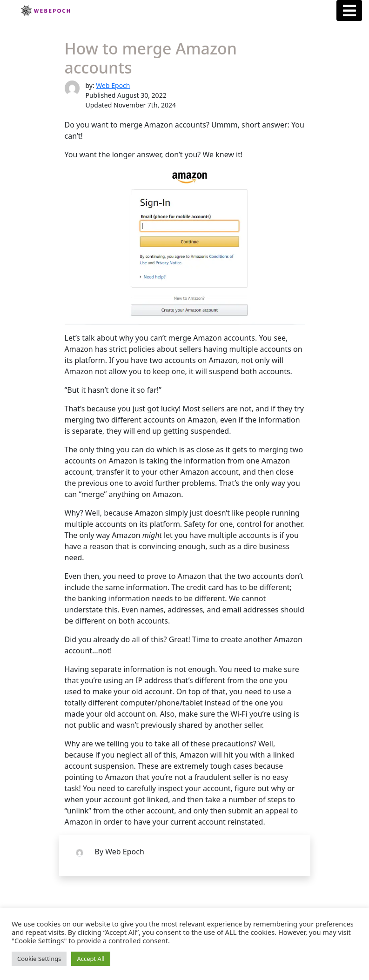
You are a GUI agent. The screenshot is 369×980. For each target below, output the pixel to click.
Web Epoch (113, 85)
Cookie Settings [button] (39, 959)
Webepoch (45, 11)
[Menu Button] (349, 10)
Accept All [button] (91, 959)
